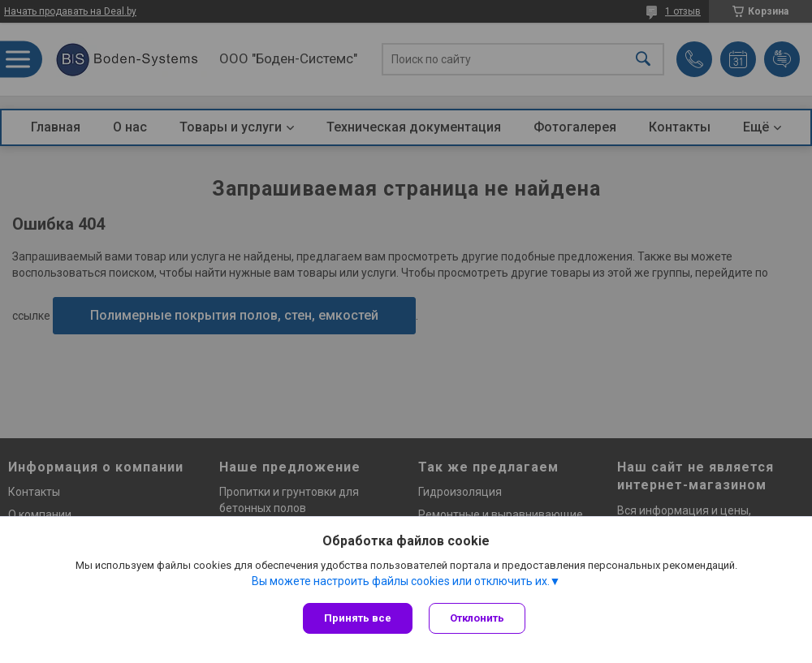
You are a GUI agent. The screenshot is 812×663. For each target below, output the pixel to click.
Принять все (358, 618)
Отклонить (477, 618)
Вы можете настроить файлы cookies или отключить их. (401, 581)
